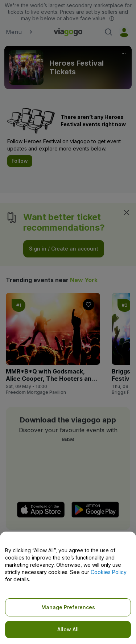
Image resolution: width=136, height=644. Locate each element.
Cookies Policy (109, 572)
